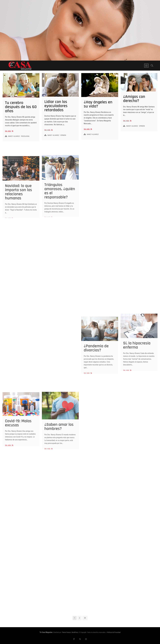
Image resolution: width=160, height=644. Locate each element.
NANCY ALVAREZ (14, 136)
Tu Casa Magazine (46, 632)
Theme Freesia (66, 632)
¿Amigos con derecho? (134, 99)
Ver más (9, 131)
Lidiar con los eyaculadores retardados (56, 106)
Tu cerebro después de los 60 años (21, 107)
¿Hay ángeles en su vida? (98, 104)
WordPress (75, 632)
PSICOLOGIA (25, 136)
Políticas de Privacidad (114, 632)
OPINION (63, 135)
